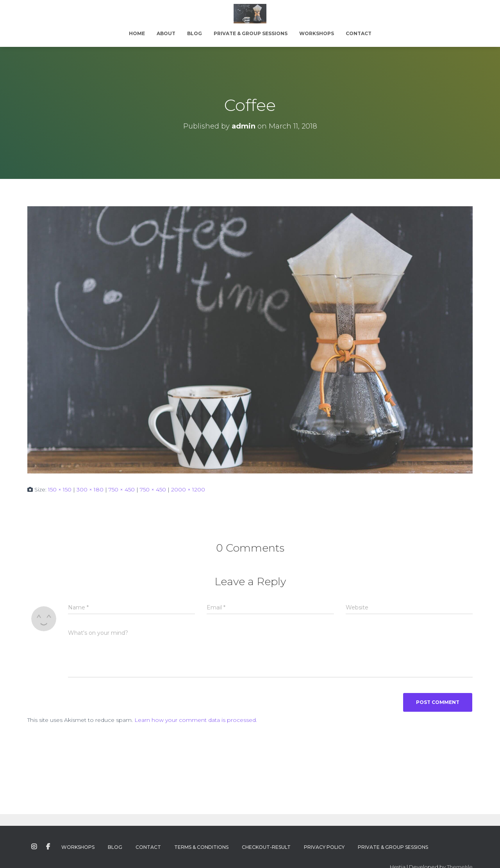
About (166, 33)
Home (137, 33)
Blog (195, 33)
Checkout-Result (266, 847)
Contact (359, 33)
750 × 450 (122, 489)
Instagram (34, 847)
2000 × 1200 (188, 489)
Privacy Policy (324, 847)
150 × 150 (60, 489)
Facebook (48, 847)
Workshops (317, 33)
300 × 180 (90, 489)
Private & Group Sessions (251, 33)
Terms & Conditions (201, 847)
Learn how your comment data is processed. (196, 720)
